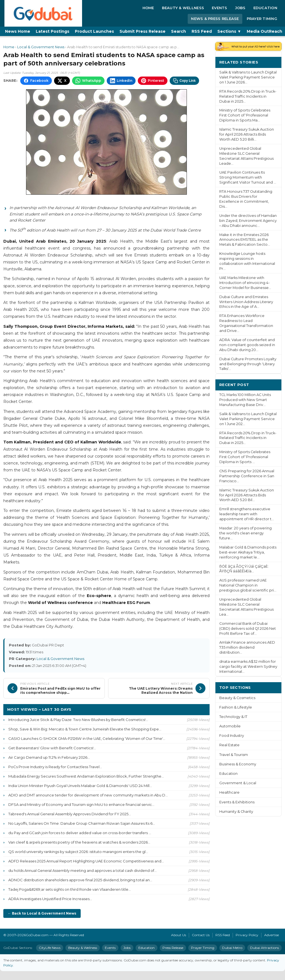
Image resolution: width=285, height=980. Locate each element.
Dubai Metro (232, 948)
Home (148, 8)
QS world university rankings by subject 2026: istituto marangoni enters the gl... (78, 852)
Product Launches (94, 31)
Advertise (272, 935)
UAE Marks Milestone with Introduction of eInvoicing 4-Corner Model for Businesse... (245, 283)
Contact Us (201, 935)
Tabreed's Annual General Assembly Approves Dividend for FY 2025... (70, 814)
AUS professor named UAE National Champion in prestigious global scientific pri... (248, 585)
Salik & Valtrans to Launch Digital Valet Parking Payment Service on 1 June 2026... (248, 77)
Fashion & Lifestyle (236, 707)
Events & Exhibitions (237, 802)
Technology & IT (233, 717)
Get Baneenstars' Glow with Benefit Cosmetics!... (52, 748)
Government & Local (238, 783)
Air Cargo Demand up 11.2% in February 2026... (49, 757)
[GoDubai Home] (43, 13)
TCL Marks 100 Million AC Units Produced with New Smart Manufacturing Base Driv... (245, 400)
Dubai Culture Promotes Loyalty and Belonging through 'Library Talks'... (248, 364)
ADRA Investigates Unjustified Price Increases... (50, 899)
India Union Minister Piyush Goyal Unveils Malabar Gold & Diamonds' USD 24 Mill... (80, 786)
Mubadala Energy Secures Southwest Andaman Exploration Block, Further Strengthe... (86, 776)
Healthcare (229, 792)
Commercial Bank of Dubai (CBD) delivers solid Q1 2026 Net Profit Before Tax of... (248, 629)
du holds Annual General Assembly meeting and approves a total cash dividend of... (82, 870)
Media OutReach (264, 31)
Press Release (173, 948)
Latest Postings (53, 31)
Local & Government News (41, 47)
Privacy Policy (247, 935)
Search (179, 31)
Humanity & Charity (236, 812)
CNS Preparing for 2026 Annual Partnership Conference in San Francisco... (247, 476)
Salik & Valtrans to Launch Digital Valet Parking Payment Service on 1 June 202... (248, 419)
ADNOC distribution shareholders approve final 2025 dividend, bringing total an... (80, 880)
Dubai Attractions (264, 948)
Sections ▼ (229, 31)
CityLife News (50, 948)
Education (265, 8)
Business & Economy (238, 764)
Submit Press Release (142, 31)
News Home (18, 31)
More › (271, 62)
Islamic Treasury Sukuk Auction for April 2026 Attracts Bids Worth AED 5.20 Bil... (247, 495)
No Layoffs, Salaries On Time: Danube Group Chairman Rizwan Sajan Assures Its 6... (82, 823)
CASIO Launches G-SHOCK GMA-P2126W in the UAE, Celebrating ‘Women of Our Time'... (87, 738)
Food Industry (232, 736)
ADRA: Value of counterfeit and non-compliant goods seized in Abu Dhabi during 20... (247, 345)
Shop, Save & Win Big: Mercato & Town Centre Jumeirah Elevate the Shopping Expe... (85, 729)
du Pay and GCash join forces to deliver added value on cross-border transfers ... (80, 833)
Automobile (230, 726)
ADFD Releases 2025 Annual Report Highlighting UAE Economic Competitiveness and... (86, 861)
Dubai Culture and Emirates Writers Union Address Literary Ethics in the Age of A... (246, 302)
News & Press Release (215, 19)
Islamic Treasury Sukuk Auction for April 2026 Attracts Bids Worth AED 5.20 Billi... (247, 134)
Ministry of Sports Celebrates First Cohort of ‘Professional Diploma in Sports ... (245, 457)
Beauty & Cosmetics (237, 698)
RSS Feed (202, 31)
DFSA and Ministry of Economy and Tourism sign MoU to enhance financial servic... (81, 804)
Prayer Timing (262, 19)
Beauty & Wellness (183, 8)
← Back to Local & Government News (42, 913)
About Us (179, 935)
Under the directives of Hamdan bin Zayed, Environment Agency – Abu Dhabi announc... (248, 221)
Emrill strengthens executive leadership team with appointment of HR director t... (247, 514)
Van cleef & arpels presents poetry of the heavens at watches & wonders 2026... (79, 842)
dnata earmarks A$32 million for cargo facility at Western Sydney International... (248, 667)
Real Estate (229, 745)
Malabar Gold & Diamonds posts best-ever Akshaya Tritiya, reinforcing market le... (248, 552)
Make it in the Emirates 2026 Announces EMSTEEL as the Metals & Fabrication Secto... (245, 240)
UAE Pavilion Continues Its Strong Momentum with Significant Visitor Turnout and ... (248, 177)
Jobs (240, 8)
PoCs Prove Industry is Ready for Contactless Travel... (55, 767)
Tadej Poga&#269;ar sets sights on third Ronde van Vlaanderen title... (70, 889)
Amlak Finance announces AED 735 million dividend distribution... (247, 647)
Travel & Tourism (234, 755)
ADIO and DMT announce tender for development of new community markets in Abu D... (88, 795)
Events (220, 8)
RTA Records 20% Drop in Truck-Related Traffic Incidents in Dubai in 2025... (248, 96)
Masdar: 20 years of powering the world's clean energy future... (245, 533)
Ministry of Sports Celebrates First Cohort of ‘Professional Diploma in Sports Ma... (245, 115)
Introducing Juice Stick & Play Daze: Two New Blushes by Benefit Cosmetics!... (78, 720)
